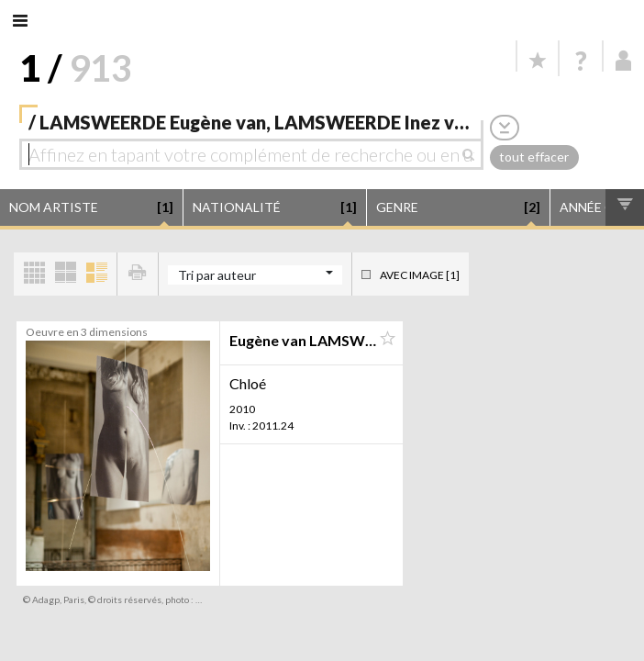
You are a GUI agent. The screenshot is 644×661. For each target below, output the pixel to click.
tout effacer (534, 157)
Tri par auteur (217, 275)
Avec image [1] (420, 275)
